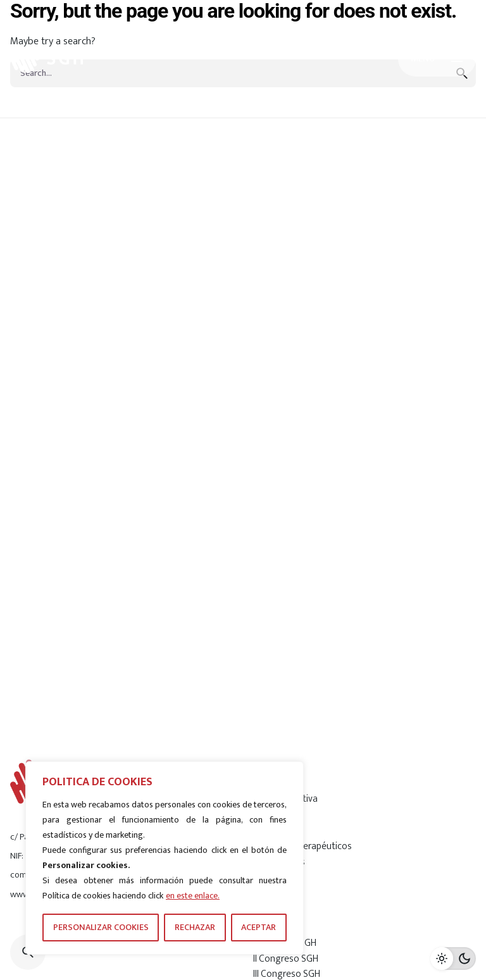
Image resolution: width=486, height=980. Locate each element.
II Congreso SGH (286, 959)
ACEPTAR (259, 927)
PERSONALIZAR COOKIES (101, 927)
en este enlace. (193, 896)
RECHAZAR (195, 927)
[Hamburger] (437, 59)
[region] (165, 858)
